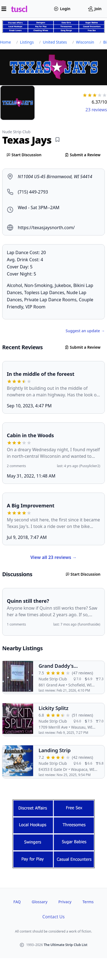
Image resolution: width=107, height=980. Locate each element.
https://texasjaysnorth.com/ (46, 228)
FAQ (17, 902)
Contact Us (53, 917)
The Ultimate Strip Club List (66, 945)
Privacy (65, 902)
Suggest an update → (85, 331)
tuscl (19, 9)
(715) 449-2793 (33, 192)
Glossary (40, 902)
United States (55, 42)
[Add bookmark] (57, 140)
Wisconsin (85, 42)
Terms (88, 902)
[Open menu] (4, 9)
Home (5, 42)
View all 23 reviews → (53, 557)
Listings (27, 42)
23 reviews (96, 110)
